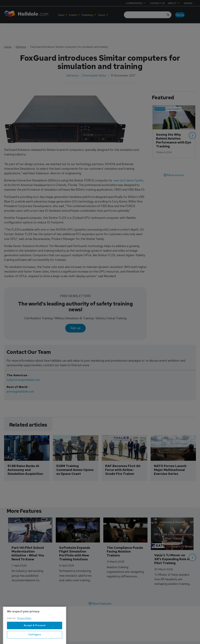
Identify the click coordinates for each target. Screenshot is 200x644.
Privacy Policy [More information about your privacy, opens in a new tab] (24, 631)
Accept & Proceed (35, 638)
